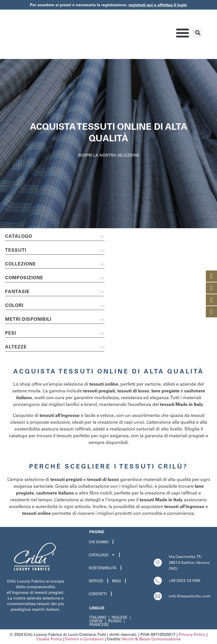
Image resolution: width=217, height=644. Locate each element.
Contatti (98, 594)
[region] (108, 144)
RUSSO (115, 621)
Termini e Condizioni (84, 639)
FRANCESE (99, 625)
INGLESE (120, 617)
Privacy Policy (192, 634)
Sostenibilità (103, 568)
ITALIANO (98, 617)
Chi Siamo (99, 542)
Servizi (96, 581)
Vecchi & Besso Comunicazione (151, 639)
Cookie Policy (49, 639)
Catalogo (102, 555)
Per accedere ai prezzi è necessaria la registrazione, (108, 5)
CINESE (96, 621)
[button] (182, 33)
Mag (117, 581)
